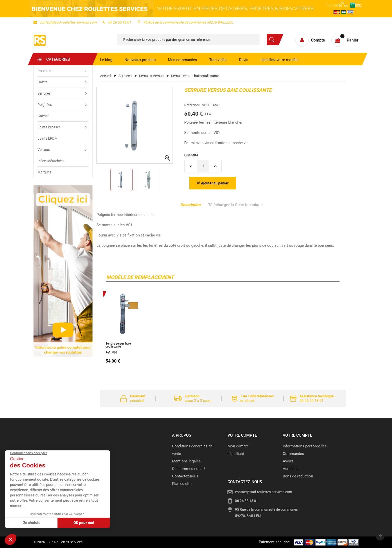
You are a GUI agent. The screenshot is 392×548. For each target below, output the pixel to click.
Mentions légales (186, 461)
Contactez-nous (185, 476)
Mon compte (238, 446)
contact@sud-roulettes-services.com (65, 22)
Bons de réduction (298, 476)
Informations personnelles (305, 446)
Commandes (293, 454)
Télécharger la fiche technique (235, 205)
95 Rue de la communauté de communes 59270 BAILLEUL (185, 22)
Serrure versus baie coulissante (118, 345)
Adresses (291, 469)
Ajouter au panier (213, 183)
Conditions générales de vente (192, 450)
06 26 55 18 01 (117, 22)
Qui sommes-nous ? (189, 469)
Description (190, 205)
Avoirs (288, 461)
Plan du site (182, 484)
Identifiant (236, 454)
